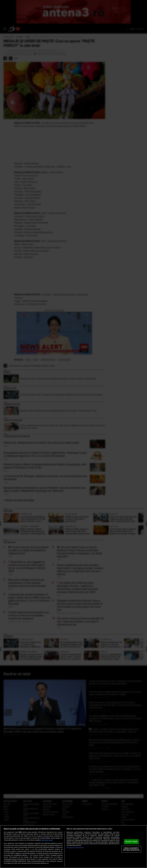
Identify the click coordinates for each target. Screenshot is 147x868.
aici (28, 855)
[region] (73, 847)
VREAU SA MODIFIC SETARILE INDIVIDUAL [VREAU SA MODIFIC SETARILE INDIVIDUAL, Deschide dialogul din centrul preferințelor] (131, 849)
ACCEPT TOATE (131, 842)
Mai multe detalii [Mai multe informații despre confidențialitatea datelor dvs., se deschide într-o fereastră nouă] (47, 840)
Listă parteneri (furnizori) (75, 848)
